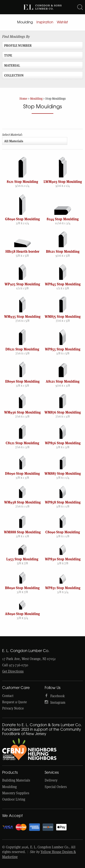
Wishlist (62, 22)
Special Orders (56, 787)
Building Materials (16, 780)
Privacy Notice (13, 708)
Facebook (58, 696)
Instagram (58, 703)
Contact (8, 696)
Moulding (25, 22)
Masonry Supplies (16, 793)
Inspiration (45, 22)
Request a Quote (15, 702)
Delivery (51, 780)
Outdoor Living (14, 799)
